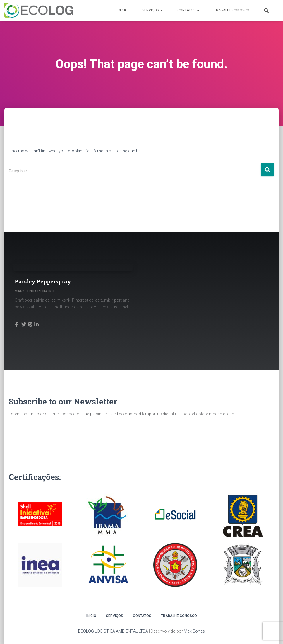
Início (123, 10)
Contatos (188, 10)
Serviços (152, 10)
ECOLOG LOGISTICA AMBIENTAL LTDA (113, 631)
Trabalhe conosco (232, 10)
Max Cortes (194, 631)
